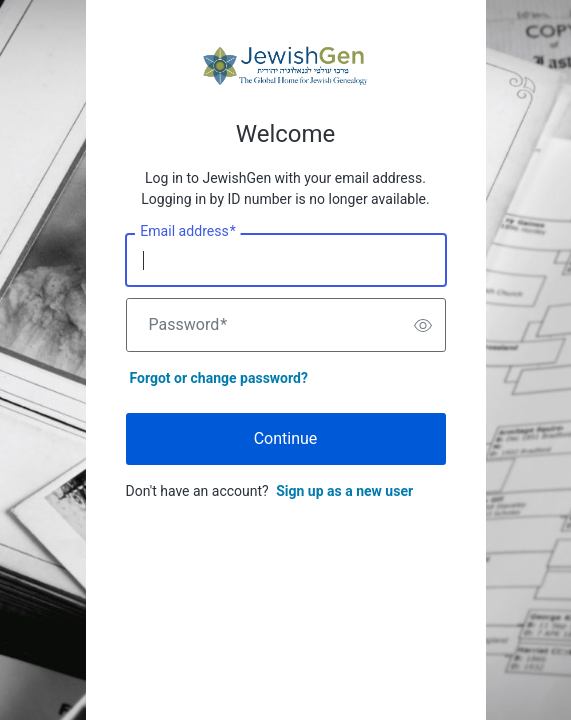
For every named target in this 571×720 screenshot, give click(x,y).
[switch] (423, 325)
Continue (286, 438)
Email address (187, 232)
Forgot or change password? (219, 378)
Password (188, 325)
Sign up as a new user (344, 491)
